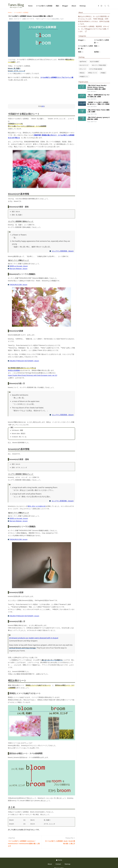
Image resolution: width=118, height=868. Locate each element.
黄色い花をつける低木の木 (37, 506)
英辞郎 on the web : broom (19, 518)
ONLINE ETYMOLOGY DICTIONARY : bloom (24, 361)
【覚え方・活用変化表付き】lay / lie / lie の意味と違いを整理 (99, 96)
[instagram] (101, 6)
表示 (43, 106)
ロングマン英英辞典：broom (63, 501)
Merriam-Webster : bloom (18, 269)
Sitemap (67, 864)
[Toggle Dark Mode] (105, 6)
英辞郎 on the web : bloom (19, 266)
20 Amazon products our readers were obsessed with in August (34, 638)
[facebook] (98, 6)
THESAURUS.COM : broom (18, 539)
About (50, 864)
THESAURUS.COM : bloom (18, 285)
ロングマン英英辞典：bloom (63, 251)
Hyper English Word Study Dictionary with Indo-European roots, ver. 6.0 (32, 375)
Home (59, 860)
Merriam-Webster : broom (19, 521)
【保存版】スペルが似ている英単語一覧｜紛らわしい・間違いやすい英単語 (98, 103)
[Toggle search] (108, 6)
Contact (58, 864)
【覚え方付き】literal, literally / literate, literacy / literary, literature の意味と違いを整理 (97, 87)
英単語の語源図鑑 (14, 370)
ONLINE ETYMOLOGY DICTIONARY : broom (24, 616)
